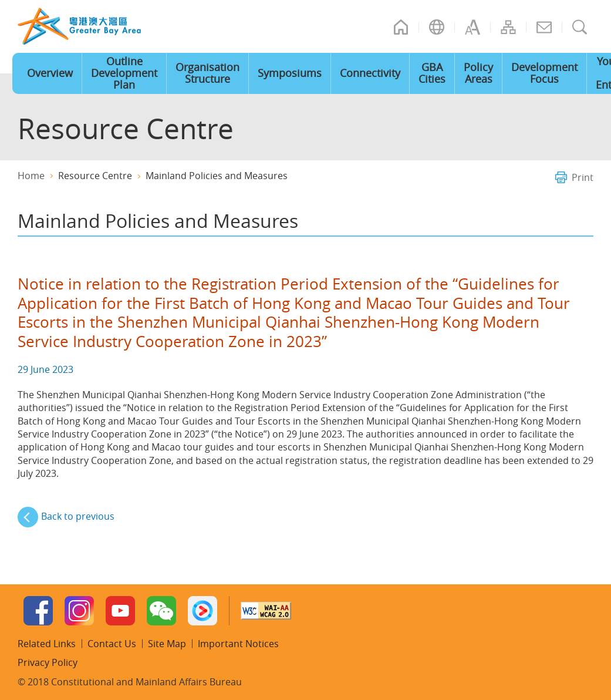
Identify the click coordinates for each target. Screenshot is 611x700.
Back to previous (78, 516)
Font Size (472, 27)
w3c (266, 611)
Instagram (79, 611)
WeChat (161, 611)
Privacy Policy (48, 662)
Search (580, 27)
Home (401, 27)
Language (437, 27)
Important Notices (238, 644)
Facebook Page (38, 611)
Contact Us (544, 27)
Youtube (120, 611)
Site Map (508, 27)
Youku (202, 611)
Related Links (47, 644)
